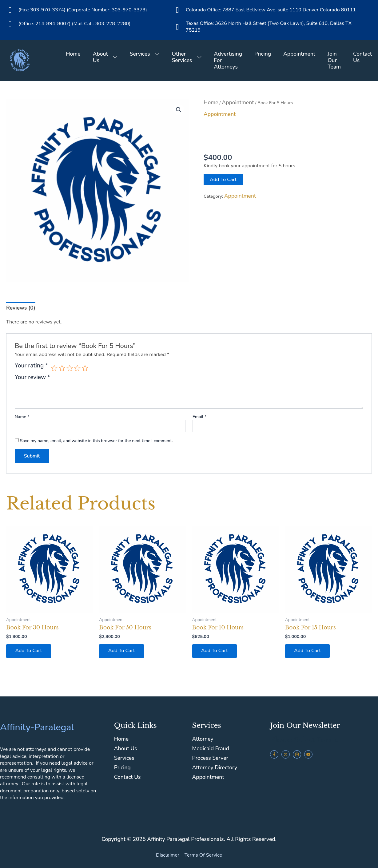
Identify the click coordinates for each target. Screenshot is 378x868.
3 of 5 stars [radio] (70, 368)
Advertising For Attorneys (227, 60)
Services (143, 54)
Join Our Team (334, 60)
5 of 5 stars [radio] (85, 368)
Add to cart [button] (29, 651)
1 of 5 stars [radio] (54, 368)
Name (22, 416)
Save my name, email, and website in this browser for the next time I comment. (96, 441)
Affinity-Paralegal (37, 727)
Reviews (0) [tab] (21, 307)
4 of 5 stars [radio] (77, 368)
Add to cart (223, 180)
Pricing (262, 54)
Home (72, 54)
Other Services (186, 57)
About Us (104, 57)
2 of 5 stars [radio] (62, 368)
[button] (179, 110)
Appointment (299, 54)
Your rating (31, 366)
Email (199, 416)
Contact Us (362, 57)
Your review (32, 377)
